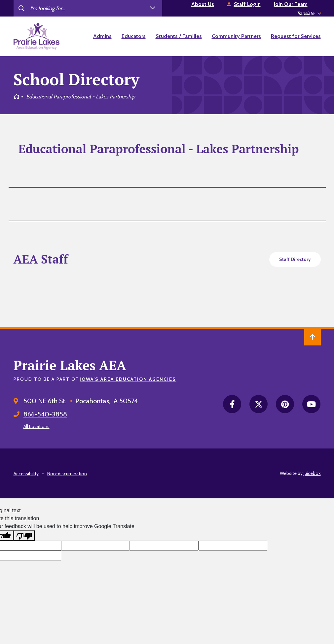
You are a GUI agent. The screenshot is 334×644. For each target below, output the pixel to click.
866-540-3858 (45, 414)
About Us (203, 4)
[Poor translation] (24, 536)
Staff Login (247, 4)
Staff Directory (295, 259)
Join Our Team (291, 4)
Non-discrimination (67, 474)
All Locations (37, 426)
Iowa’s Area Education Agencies (128, 379)
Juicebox (312, 473)
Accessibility (26, 474)
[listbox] (309, 13)
